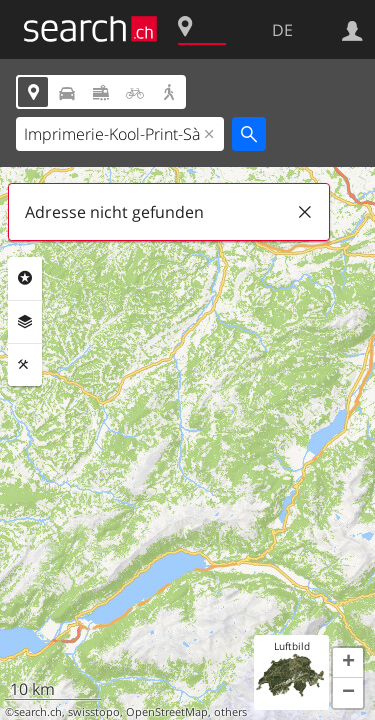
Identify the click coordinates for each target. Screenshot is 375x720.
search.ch (38, 712)
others (230, 712)
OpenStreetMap (167, 712)
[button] (348, 663)
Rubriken (25, 278)
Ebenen (25, 322)
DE (282, 30)
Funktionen (25, 365)
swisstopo (94, 712)
